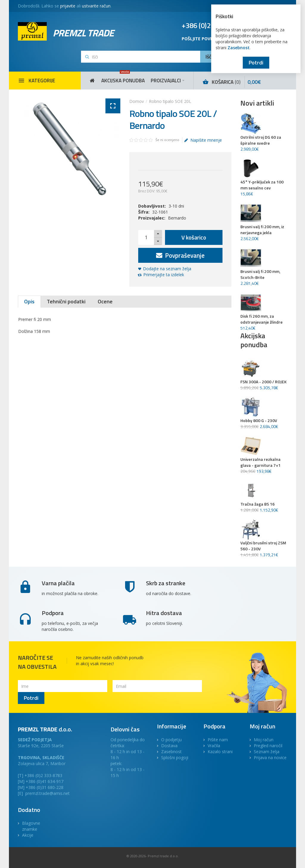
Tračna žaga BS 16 (257, 504)
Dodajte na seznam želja (167, 269)
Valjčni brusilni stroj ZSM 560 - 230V (263, 546)
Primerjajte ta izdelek (164, 275)
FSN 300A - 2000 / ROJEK (263, 382)
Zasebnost (239, 48)
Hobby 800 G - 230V (259, 421)
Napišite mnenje (203, 140)
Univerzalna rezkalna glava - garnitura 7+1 (260, 462)
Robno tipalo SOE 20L (170, 101)
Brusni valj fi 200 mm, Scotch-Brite (260, 274)
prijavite (68, 6)
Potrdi (256, 62)
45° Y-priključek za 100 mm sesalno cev (262, 185)
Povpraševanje (180, 255)
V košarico (194, 237)
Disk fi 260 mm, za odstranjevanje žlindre (262, 319)
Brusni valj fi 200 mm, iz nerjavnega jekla (262, 230)
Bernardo (177, 218)
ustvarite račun (96, 6)
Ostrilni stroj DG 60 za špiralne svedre (261, 140)
